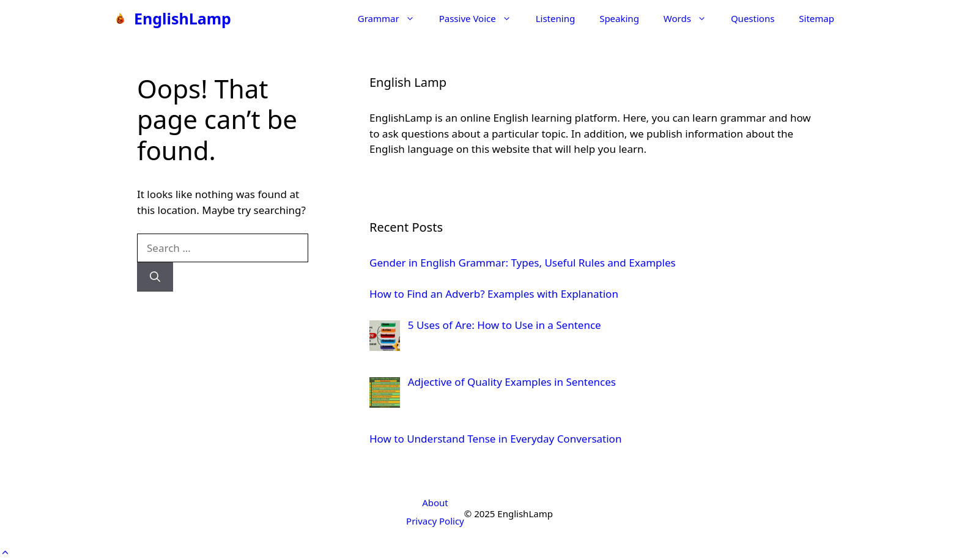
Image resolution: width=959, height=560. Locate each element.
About (435, 503)
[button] (5, 552)
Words (691, 18)
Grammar (392, 18)
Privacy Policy (435, 521)
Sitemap (816, 18)
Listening (555, 18)
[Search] (155, 277)
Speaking (619, 18)
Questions (753, 18)
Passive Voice (481, 18)
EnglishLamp (183, 18)
